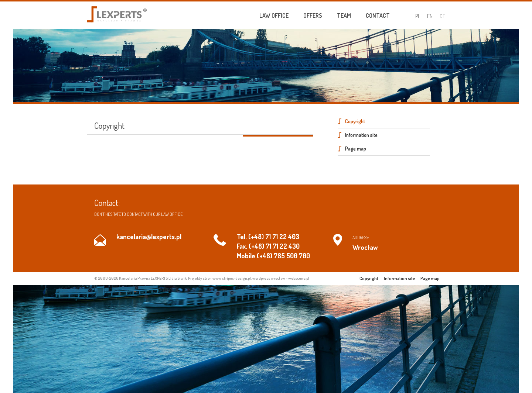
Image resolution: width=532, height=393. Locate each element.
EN (430, 16)
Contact (378, 15)
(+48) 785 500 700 (283, 256)
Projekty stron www (205, 278)
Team (344, 15)
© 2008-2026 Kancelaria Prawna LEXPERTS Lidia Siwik (140, 278)
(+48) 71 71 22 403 (274, 237)
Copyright (355, 121)
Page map (356, 149)
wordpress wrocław (269, 278)
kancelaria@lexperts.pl (149, 237)
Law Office (274, 15)
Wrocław (365, 247)
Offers (313, 15)
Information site (361, 135)
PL (418, 16)
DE (442, 16)
